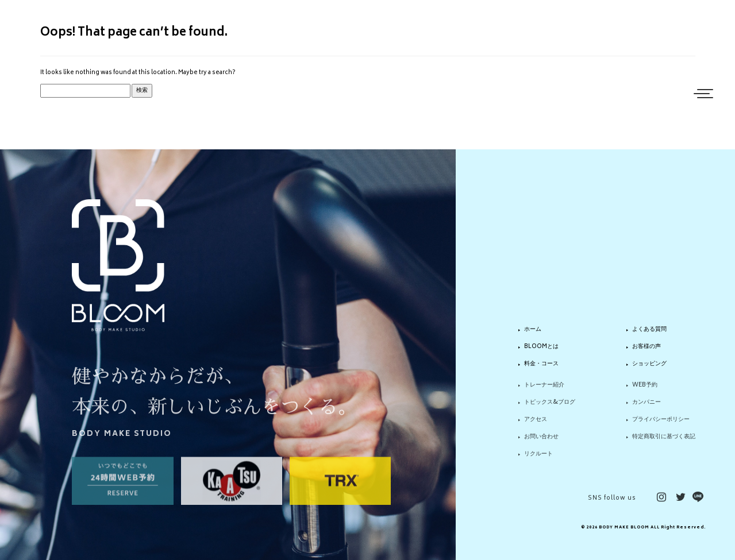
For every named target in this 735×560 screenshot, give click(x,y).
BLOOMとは (541, 347)
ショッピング (649, 364)
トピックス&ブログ (550, 408)
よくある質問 (649, 330)
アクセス (536, 426)
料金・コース (541, 364)
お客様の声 (647, 347)
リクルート (538, 459)
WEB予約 (645, 391)
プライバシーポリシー (661, 426)
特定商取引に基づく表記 (664, 442)
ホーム (533, 330)
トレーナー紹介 (544, 391)
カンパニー (647, 408)
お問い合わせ (541, 442)
